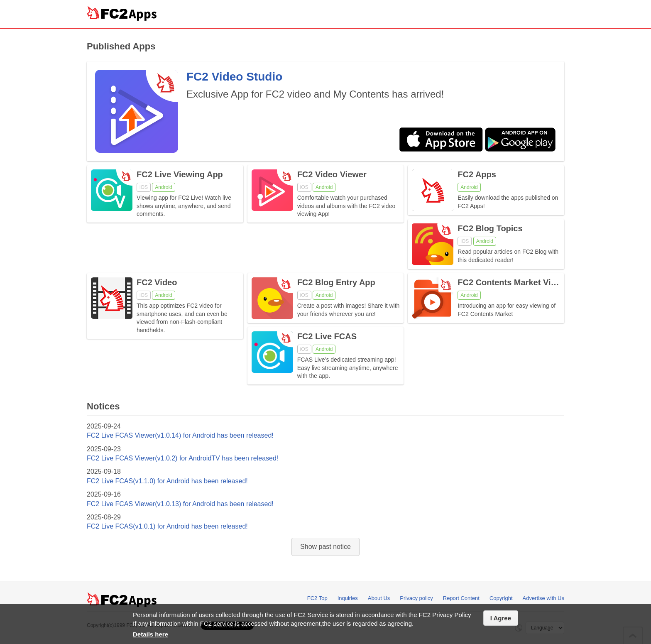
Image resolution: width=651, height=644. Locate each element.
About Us (379, 598)
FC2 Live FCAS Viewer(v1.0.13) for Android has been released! (180, 504)
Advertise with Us (543, 598)
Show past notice (325, 547)
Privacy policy (416, 598)
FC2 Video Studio (234, 77)
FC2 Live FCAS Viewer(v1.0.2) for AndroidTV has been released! (182, 458)
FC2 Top (317, 598)
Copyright (501, 598)
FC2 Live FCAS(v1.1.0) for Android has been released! (167, 481)
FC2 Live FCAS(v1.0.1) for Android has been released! (167, 526)
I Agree (501, 618)
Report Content (461, 598)
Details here (151, 634)
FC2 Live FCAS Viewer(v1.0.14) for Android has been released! (180, 435)
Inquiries (348, 598)
